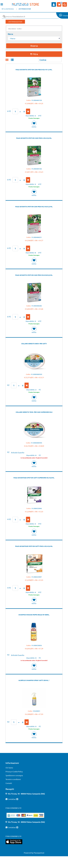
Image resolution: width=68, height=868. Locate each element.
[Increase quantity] (24, 111)
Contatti (9, 783)
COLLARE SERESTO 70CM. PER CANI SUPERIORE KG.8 (34, 412)
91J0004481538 (37, 100)
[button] (4, 16)
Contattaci (12, 799)
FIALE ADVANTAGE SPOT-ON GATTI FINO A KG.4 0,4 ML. (34, 546)
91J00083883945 (37, 443)
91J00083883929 (37, 374)
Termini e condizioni (13, 779)
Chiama (65, 16)
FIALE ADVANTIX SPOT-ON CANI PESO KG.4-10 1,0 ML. (34, 70)
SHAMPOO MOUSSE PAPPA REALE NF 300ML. (34, 615)
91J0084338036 (37, 645)
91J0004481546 (37, 169)
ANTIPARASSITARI (25, 9)
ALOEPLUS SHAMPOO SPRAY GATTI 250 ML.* (34, 680)
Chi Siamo (9, 768)
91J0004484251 (37, 237)
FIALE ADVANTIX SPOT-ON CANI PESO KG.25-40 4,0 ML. (34, 275)
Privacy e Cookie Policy (14, 772)
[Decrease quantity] (20, 111)
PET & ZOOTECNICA (8, 9)
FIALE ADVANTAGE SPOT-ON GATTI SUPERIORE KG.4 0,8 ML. (34, 478)
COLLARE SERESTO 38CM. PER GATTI (34, 344)
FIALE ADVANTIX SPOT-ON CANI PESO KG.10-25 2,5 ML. (34, 207)
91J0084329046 (37, 508)
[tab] (8, 60)
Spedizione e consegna (14, 775)
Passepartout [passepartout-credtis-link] (39, 853)
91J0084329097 (37, 577)
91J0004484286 (37, 306)
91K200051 (37, 711)
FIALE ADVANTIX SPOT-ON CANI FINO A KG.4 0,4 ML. (34, 138)
